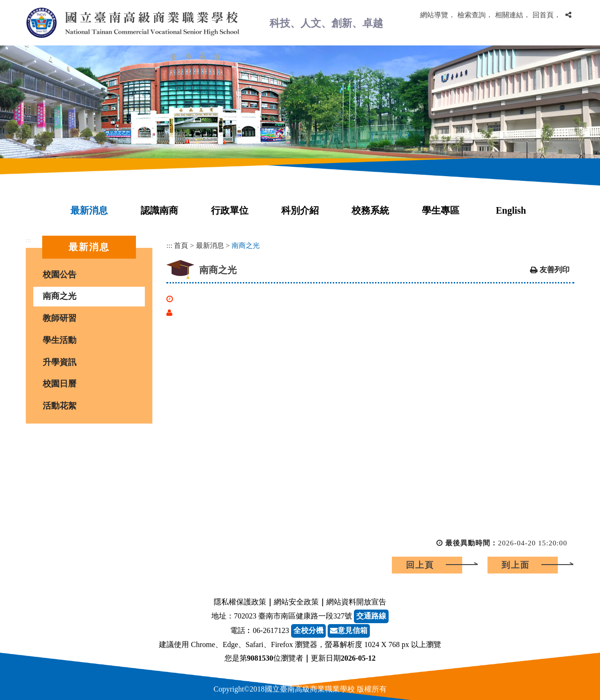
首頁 (181, 245)
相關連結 (509, 15)
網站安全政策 (296, 602)
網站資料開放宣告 (356, 602)
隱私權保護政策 (240, 602)
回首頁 (543, 15)
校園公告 (60, 275)
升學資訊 (60, 362)
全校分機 (308, 630)
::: (28, 240)
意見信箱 (349, 630)
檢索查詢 (472, 15)
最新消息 (89, 210)
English (511, 210)
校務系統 (370, 210)
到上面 (516, 565)
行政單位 (230, 210)
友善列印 (555, 270)
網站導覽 (434, 15)
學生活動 (60, 340)
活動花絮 (60, 406)
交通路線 (371, 616)
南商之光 (60, 296)
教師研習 (60, 318)
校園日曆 (60, 384)
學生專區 (441, 210)
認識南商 (159, 210)
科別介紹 (300, 210)
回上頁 (420, 565)
